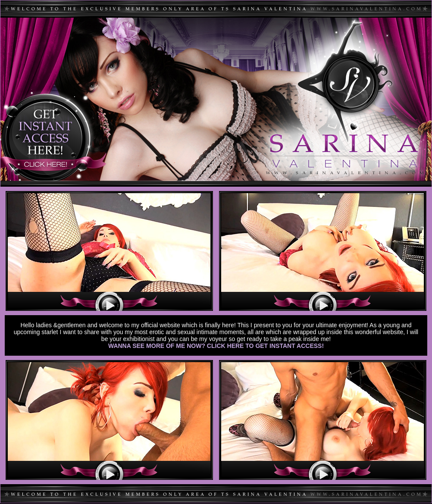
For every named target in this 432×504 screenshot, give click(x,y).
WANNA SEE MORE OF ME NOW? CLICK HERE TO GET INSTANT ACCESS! (216, 346)
